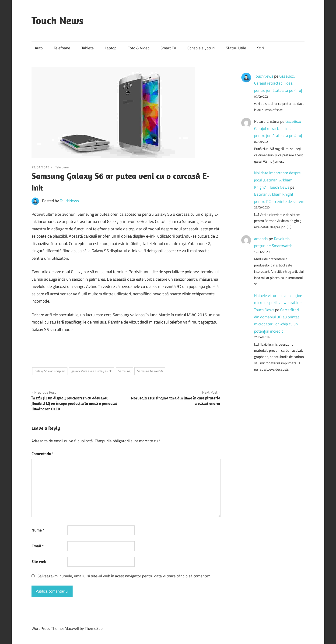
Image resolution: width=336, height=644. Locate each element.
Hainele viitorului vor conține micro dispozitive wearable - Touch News (278, 303)
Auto (39, 48)
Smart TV (168, 48)
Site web (39, 562)
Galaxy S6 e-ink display (50, 371)
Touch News (58, 20)
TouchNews (69, 201)
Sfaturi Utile (236, 48)
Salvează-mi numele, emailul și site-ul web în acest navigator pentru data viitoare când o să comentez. (124, 576)
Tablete (88, 48)
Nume (38, 530)
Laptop (111, 48)
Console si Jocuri (201, 48)
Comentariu (43, 454)
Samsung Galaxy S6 (150, 371)
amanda (261, 239)
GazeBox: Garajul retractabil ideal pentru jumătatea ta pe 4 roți (279, 83)
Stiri (261, 48)
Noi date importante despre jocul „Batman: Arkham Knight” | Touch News (277, 180)
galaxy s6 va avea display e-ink (91, 371)
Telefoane (62, 48)
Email (38, 546)
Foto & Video (139, 48)
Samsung (124, 371)
